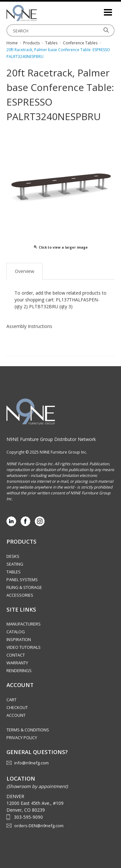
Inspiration (19, 639)
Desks (13, 556)
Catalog (16, 632)
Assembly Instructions (29, 326)
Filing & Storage (24, 587)
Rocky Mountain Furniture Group (39, 13)
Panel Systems (22, 580)
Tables (14, 572)
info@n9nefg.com (31, 763)
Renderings (19, 671)
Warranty (17, 663)
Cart (11, 700)
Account (16, 715)
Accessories (20, 595)
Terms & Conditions (28, 730)
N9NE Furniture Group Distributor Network (51, 439)
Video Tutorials (24, 647)
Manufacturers (24, 624)
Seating (15, 564)
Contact (16, 655)
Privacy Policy (22, 738)
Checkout (17, 707)
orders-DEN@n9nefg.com (39, 826)
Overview (25, 271)
